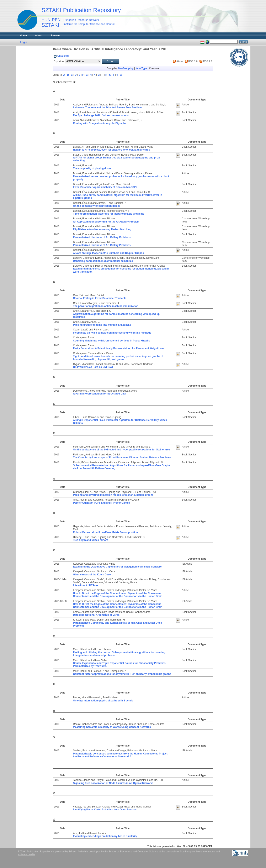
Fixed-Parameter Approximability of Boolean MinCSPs (105, 187)
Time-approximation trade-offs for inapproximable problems (108, 214)
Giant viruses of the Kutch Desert (93, 575)
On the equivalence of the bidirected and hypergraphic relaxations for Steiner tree (121, 450)
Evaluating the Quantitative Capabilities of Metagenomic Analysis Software (117, 567)
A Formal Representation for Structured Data (99, 394)
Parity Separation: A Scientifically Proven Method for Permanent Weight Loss (119, 348)
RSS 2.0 (208, 61)
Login (24, 42)
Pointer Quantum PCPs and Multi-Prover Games (101, 503)
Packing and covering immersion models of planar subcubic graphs (113, 495)
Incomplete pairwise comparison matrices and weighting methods (112, 333)
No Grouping (126, 68)
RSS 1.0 (193, 61)
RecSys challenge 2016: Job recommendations (101, 115)
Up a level (63, 56)
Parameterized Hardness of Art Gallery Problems (102, 237)
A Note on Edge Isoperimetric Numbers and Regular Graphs (108, 253)
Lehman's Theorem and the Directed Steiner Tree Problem (107, 108)
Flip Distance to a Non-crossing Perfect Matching (102, 229)
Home (23, 36)
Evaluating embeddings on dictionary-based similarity (105, 836)
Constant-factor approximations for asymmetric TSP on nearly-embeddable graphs (122, 674)
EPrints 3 (74, 852)
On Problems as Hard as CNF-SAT (93, 367)
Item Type (141, 68)
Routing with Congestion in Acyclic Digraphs (100, 123)
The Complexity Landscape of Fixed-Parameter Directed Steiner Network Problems (122, 457)
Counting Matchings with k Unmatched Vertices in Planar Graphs (111, 341)
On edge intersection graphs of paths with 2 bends (103, 701)
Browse (55, 36)
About (39, 36)
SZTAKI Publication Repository (81, 10)
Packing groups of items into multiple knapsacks (102, 325)
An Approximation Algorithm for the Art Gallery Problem (106, 222)
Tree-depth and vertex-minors (91, 540)
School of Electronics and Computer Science (133, 852)
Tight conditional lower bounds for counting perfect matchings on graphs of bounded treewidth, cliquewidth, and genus (118, 358)
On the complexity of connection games (97, 206)
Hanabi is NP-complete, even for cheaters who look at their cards (111, 150)
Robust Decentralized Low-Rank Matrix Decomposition (105, 532)
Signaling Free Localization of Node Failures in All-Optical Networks (113, 783)
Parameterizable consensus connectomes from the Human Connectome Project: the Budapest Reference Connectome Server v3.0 (121, 755)
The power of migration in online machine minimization (106, 306)
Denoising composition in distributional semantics (103, 261)
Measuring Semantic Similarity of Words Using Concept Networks (112, 727)
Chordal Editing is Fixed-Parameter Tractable (100, 298)
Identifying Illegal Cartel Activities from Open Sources (105, 810)
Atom (180, 61)
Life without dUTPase (86, 585)
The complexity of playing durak (92, 168)
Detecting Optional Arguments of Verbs (96, 615)
